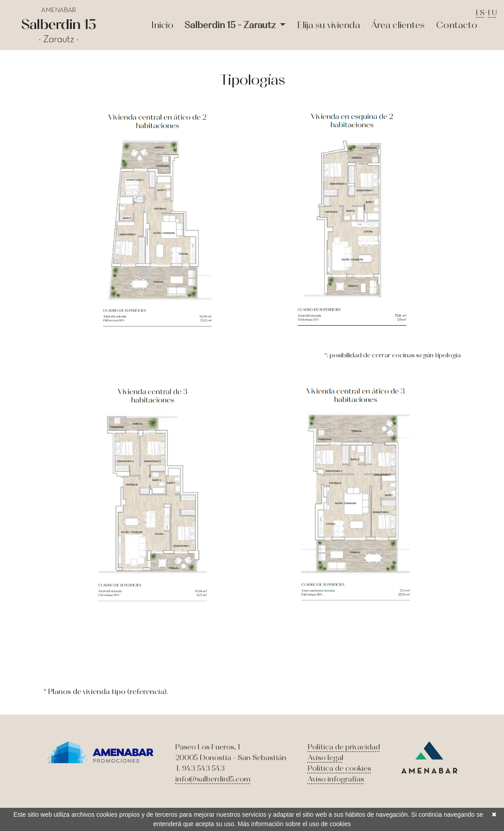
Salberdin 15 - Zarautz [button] (231, 25)
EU (492, 12)
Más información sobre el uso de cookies (294, 824)
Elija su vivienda (328, 25)
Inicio (162, 25)
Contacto (457, 25)
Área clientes (398, 25)
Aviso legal (326, 757)
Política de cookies (339, 768)
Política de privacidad (344, 747)
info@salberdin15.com (213, 779)
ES (480, 12)
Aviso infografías (336, 779)
